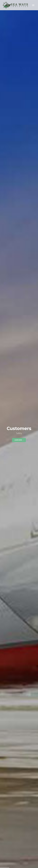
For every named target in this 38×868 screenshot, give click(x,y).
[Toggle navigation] (33, 5)
